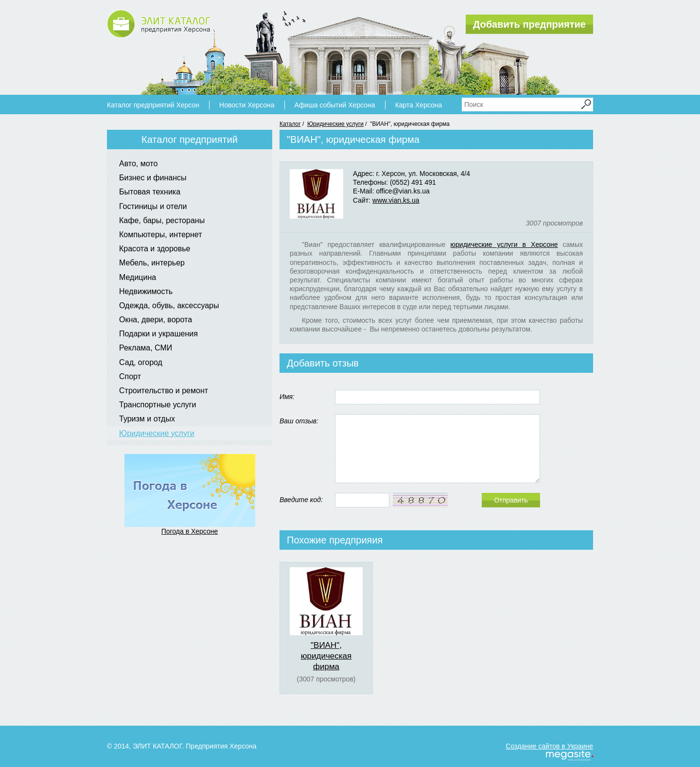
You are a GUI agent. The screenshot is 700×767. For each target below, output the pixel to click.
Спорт (130, 376)
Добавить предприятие (529, 24)
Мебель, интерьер (152, 263)
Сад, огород (141, 362)
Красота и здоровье (155, 249)
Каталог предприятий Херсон (153, 105)
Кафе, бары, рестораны (162, 220)
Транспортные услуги (158, 405)
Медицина (138, 277)
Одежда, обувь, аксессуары (169, 305)
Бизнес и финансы (153, 178)
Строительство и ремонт (164, 391)
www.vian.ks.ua (396, 200)
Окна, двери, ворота (156, 320)
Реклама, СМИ (146, 348)
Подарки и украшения (158, 334)
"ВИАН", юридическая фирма (326, 656)
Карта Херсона (419, 105)
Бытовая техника (150, 192)
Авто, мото (138, 164)
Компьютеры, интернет (160, 235)
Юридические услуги (335, 124)
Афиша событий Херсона (335, 105)
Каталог (290, 124)
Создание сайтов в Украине (549, 746)
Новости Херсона (247, 105)
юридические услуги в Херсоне (504, 244)
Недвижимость (146, 291)
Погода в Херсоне (190, 531)
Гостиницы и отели (153, 206)
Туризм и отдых (147, 419)
